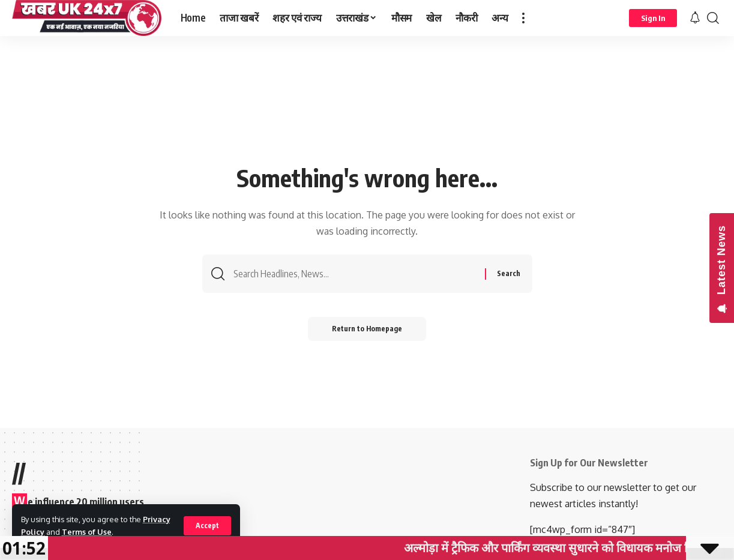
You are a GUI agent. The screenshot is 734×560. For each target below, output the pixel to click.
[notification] (695, 18)
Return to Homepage (367, 329)
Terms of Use (87, 532)
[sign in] (653, 18)
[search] (713, 18)
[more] (523, 18)
